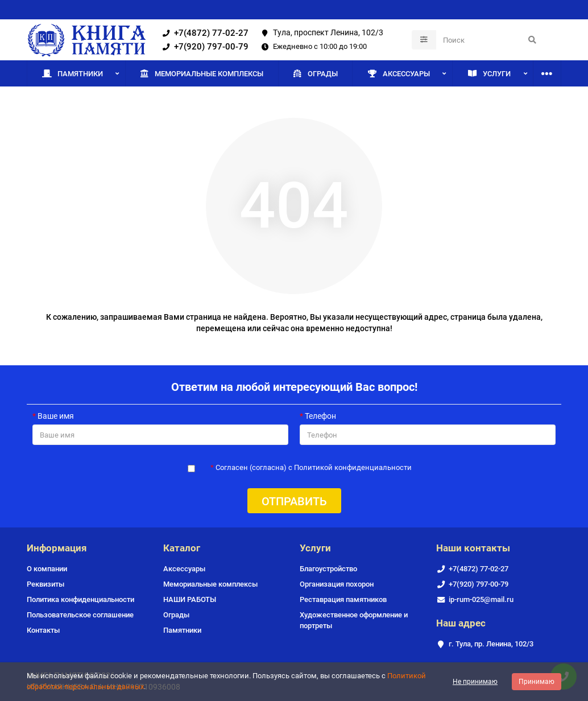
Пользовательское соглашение (80, 615)
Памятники (73, 73)
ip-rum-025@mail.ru (481, 599)
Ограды (315, 73)
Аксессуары (399, 73)
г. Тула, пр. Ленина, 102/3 (491, 644)
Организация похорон (337, 584)
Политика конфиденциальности (80, 599)
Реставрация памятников (343, 599)
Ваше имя (56, 416)
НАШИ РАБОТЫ (190, 599)
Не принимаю (475, 682)
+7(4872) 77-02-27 (203, 33)
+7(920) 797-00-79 (203, 47)
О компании (47, 569)
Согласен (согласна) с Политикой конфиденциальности (314, 467)
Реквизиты (45, 584)
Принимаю (537, 682)
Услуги (489, 73)
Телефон (320, 416)
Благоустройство (328, 569)
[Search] (490, 40)
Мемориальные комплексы (201, 73)
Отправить (294, 501)
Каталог (182, 548)
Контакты (43, 630)
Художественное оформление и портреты (354, 620)
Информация (57, 548)
